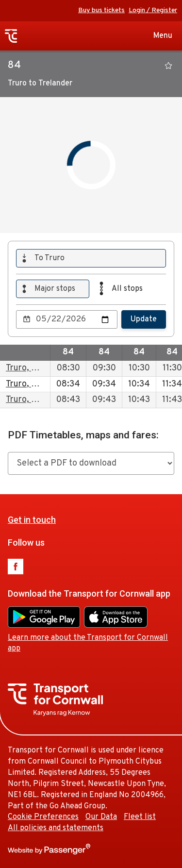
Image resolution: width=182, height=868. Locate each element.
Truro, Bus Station (41, 368)
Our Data (101, 817)
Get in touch (32, 520)
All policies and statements (56, 828)
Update (144, 319)
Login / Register (153, 10)
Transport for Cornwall (11, 36)
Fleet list (140, 817)
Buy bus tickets (101, 10)
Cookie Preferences (43, 817)
